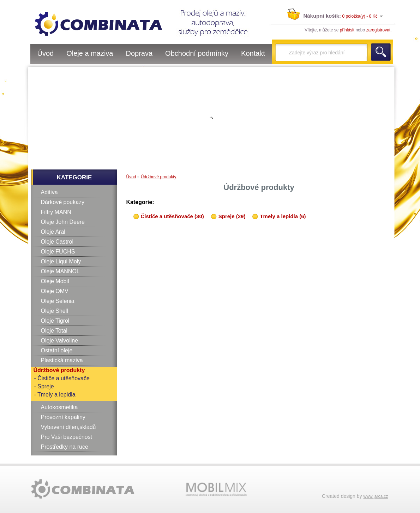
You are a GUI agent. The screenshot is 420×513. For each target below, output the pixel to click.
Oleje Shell (55, 311)
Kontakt (253, 53)
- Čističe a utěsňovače (62, 378)
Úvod (46, 53)
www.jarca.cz (376, 496)
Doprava (139, 53)
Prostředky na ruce (65, 447)
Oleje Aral (53, 232)
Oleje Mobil (55, 281)
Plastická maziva (62, 360)
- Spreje (44, 386)
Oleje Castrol (57, 242)
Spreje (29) (232, 216)
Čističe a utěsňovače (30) (172, 216)
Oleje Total (54, 331)
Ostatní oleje (57, 350)
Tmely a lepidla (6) (283, 216)
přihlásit (347, 30)
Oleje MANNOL (60, 271)
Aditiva (49, 192)
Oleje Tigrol (55, 321)
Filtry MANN (56, 212)
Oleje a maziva (90, 53)
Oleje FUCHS (58, 252)
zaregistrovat (378, 30)
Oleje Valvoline (60, 341)
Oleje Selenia (58, 301)
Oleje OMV (55, 291)
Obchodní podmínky (197, 53)
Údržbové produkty (59, 370)
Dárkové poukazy (63, 202)
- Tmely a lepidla (55, 395)
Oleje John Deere (63, 222)
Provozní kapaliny (63, 417)
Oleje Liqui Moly (61, 261)
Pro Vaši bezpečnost (67, 437)
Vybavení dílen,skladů (68, 427)
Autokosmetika (59, 407)
